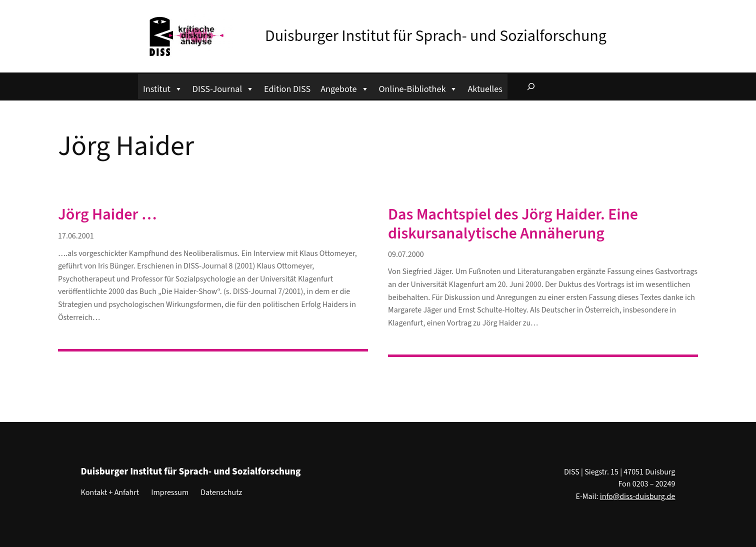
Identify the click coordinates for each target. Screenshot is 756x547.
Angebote (344, 88)
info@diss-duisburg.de (638, 496)
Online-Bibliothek (418, 88)
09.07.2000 (406, 254)
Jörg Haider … (107, 214)
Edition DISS (287, 89)
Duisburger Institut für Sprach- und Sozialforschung (436, 36)
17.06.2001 (76, 236)
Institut (163, 88)
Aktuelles (485, 89)
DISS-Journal (223, 88)
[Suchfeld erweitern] (531, 86)
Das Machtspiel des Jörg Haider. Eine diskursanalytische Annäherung (513, 224)
